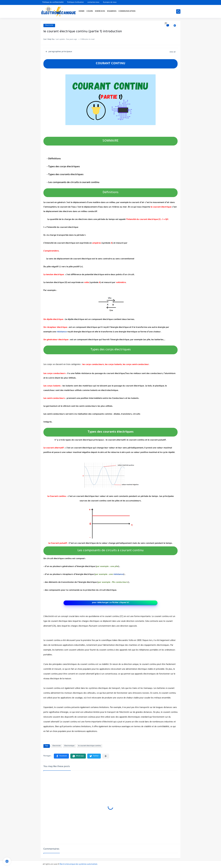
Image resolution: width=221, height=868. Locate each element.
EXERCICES (100, 11)
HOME (82, 11)
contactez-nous (93, 2)
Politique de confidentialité (53, 2)
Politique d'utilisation (75, 2)
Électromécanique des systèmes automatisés (79, 864)
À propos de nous (110, 2)
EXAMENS (112, 11)
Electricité (49, 25)
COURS (90, 11)
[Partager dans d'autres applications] (106, 756)
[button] (61, 756)
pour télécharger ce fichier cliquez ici (111, 603)
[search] (178, 11)
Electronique (69, 746)
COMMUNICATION (127, 11)
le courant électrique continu (90, 746)
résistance (62, 332)
